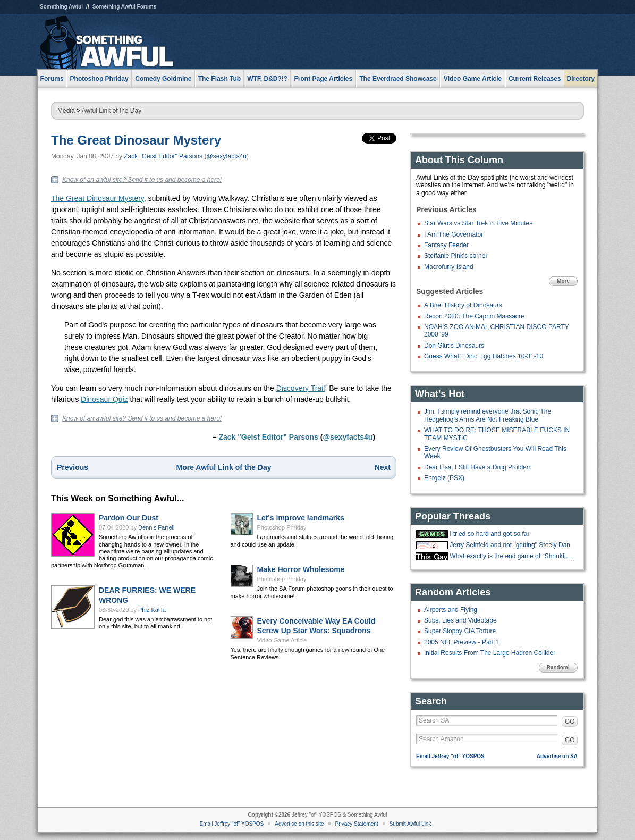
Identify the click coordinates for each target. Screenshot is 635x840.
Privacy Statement (357, 824)
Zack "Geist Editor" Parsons (163, 156)
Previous (73, 467)
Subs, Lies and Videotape (460, 620)
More (563, 281)
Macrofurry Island (449, 267)
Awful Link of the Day (112, 111)
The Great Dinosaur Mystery (136, 140)
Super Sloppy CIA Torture (460, 631)
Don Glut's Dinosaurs (454, 346)
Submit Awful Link (410, 824)
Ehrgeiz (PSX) (444, 478)
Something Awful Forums (125, 7)
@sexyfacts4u (226, 156)
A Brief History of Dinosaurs (463, 305)
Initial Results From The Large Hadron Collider (490, 653)
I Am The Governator (454, 234)
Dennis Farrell (156, 527)
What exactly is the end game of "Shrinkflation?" (512, 556)
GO (570, 721)
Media (66, 111)
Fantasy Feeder (446, 245)
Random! (558, 667)
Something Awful (61, 7)
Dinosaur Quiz (104, 399)
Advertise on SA (557, 756)
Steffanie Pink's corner (456, 256)
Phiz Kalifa (152, 610)
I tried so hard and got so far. (490, 534)
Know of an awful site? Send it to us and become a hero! (142, 180)
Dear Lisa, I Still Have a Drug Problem (478, 467)
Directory (581, 79)
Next (383, 467)
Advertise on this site (299, 824)
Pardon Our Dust (129, 518)
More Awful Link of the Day (224, 467)
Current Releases (535, 79)
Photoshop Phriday (282, 527)
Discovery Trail (301, 388)
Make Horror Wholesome (301, 569)
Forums (52, 79)
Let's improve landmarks (301, 518)
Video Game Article (282, 640)
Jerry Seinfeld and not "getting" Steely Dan (510, 545)
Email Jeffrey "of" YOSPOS (450, 756)
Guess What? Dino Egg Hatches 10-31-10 (484, 356)
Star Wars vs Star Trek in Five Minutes (478, 223)
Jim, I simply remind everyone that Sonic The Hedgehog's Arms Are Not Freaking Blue (488, 415)
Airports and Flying (451, 610)
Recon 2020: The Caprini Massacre (474, 316)
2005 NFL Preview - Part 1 (462, 642)
